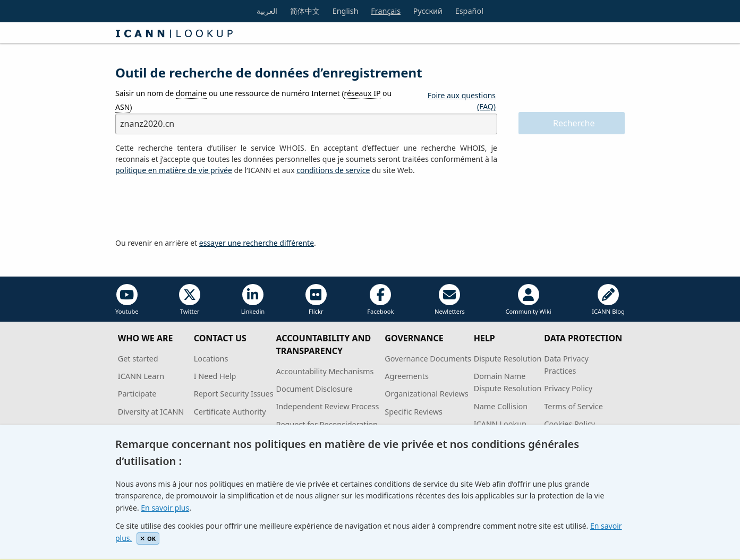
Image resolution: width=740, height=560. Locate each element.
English (346, 11)
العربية (267, 11)
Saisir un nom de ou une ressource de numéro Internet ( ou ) (253, 100)
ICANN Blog (608, 300)
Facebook (380, 300)
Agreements (407, 376)
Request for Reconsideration (326, 424)
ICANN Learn (141, 376)
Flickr (316, 300)
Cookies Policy (569, 424)
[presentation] (196, 207)
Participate (137, 394)
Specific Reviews (414, 412)
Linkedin (253, 300)
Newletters (450, 300)
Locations (211, 359)
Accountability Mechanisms (325, 371)
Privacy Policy (568, 388)
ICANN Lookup (500, 424)
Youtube (127, 300)
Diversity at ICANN (151, 412)
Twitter (190, 300)
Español (469, 11)
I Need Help (215, 376)
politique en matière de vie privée (174, 170)
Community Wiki (528, 300)
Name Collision (501, 406)
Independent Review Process (327, 406)
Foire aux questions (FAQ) (462, 101)
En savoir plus (165, 508)
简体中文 (305, 11)
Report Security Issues (234, 394)
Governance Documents (428, 359)
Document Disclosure (314, 389)
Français (386, 11)
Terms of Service (573, 406)
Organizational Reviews (426, 394)
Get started (138, 359)
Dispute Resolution (508, 359)
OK (148, 539)
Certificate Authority (230, 412)
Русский (428, 11)
